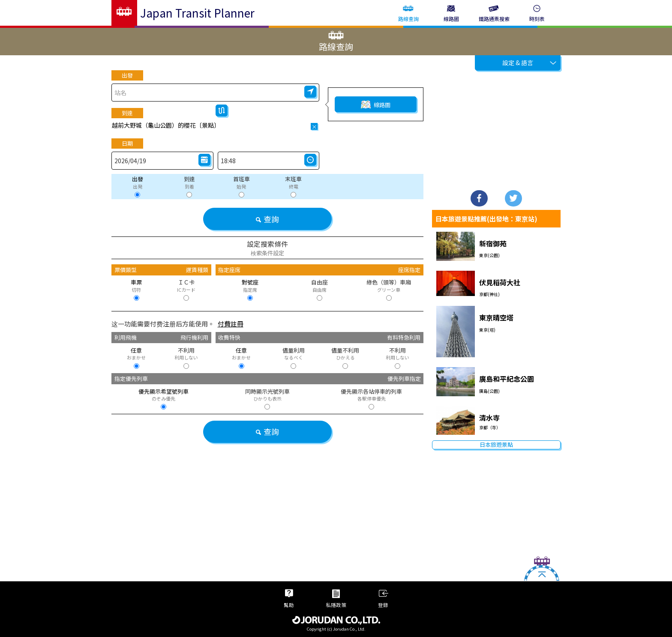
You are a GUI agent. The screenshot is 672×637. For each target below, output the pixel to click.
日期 (127, 143)
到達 (127, 113)
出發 (127, 75)
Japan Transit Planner (197, 13)
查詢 (267, 219)
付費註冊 (231, 324)
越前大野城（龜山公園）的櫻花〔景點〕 (166, 125)
